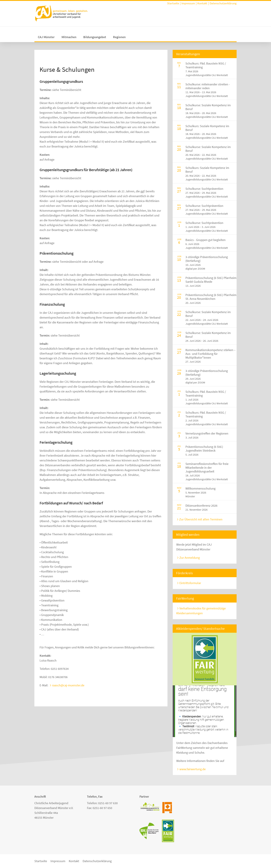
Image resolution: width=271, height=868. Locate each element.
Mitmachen (69, 37)
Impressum (188, 3)
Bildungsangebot (95, 37)
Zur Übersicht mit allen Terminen (201, 519)
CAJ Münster (46, 37)
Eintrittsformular (190, 583)
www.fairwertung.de (193, 769)
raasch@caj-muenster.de (68, 685)
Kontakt (202, 3)
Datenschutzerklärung (223, 3)
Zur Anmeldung (190, 558)
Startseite (173, 3)
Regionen (119, 37)
